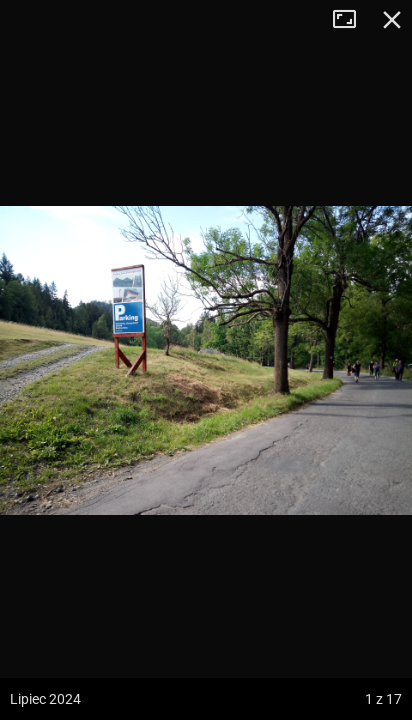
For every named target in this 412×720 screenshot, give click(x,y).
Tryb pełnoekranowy (352, 20)
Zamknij (392, 20)
